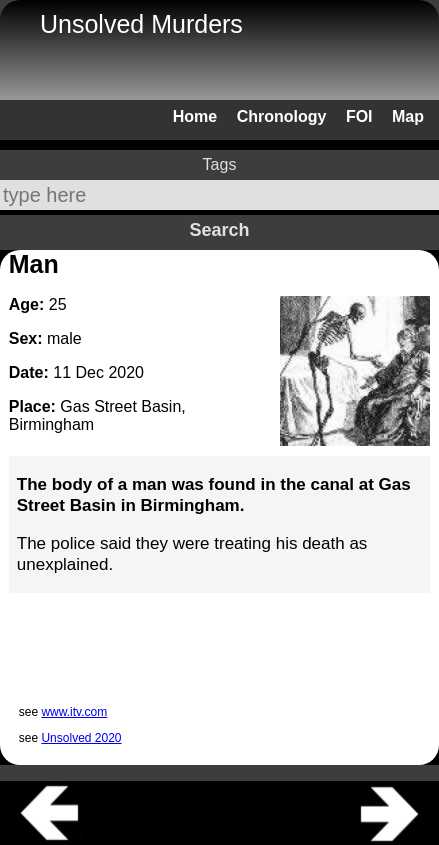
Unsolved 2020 (81, 738)
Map (408, 116)
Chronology (282, 116)
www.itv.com (74, 712)
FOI (359, 116)
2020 (126, 372)
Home (195, 116)
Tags (220, 164)
